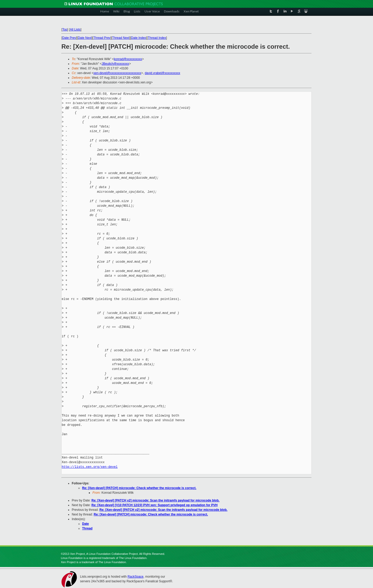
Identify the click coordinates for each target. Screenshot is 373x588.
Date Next (85, 38)
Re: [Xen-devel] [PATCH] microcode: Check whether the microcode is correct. (139, 488)
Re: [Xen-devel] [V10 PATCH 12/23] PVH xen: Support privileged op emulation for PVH (155, 505)
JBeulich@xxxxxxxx (116, 64)
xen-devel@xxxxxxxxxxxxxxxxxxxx (117, 73)
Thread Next (121, 38)
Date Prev (69, 38)
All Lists (75, 30)
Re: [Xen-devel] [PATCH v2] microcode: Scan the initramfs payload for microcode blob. (155, 500)
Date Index (139, 38)
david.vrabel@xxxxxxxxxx (163, 73)
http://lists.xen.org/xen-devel (90, 467)
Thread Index (157, 38)
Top (65, 30)
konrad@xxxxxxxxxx (128, 59)
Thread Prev (102, 38)
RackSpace (135, 577)
